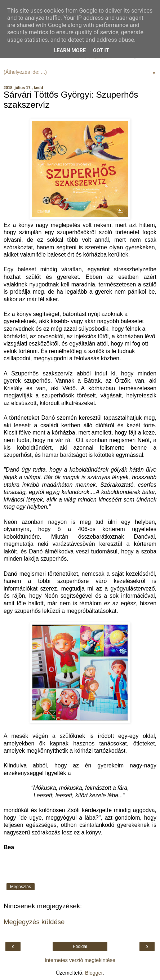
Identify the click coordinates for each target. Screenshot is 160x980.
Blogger (94, 973)
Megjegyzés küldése (34, 922)
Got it (101, 51)
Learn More (70, 51)
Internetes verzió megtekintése (80, 960)
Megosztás (21, 887)
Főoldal (80, 946)
